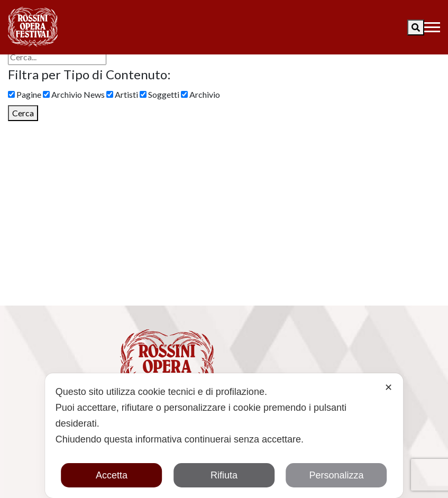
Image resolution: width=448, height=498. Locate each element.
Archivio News (74, 94)
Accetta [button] (112, 475)
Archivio (200, 94)
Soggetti (159, 94)
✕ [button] (388, 388)
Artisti (122, 94)
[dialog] (224, 436)
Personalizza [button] (336, 475)
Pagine (25, 94)
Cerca (23, 113)
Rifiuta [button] (224, 475)
